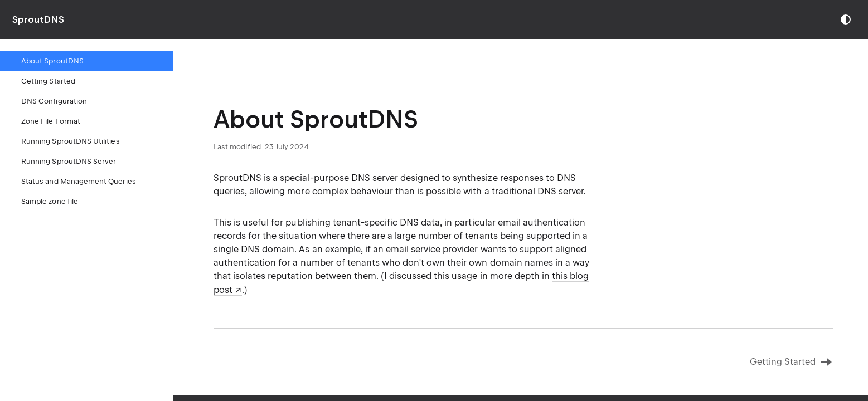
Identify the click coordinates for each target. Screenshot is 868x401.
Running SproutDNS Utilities (71, 141)
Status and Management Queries (79, 181)
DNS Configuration (54, 101)
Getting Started (48, 81)
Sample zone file (50, 201)
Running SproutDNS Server (69, 161)
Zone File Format (51, 121)
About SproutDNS (52, 61)
